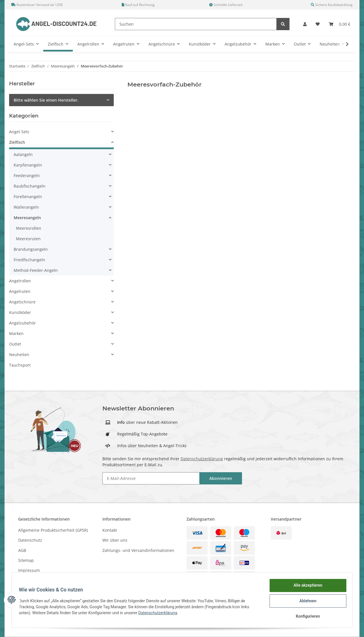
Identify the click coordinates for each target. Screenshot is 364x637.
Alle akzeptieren (306, 587)
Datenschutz (30, 540)
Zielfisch (17, 142)
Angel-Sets (19, 132)
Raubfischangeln (30, 186)
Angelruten (20, 291)
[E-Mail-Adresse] (151, 478)
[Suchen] (196, 24)
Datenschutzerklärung (202, 459)
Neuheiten (19, 355)
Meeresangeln (27, 218)
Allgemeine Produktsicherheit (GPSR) (53, 530)
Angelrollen (20, 281)
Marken (16, 333)
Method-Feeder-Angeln (36, 270)
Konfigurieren (306, 617)
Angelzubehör (22, 323)
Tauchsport (20, 365)
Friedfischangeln (29, 260)
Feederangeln (27, 175)
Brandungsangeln (31, 249)
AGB (22, 550)
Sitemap (26, 560)
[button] (305, 24)
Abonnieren (221, 478)
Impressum (29, 570)
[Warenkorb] (340, 24)
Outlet (15, 344)
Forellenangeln (28, 197)
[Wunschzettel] (318, 24)
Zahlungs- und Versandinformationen (138, 550)
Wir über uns (115, 540)
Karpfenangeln (28, 165)
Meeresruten (28, 239)
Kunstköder (20, 312)
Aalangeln (23, 154)
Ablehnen (306, 602)
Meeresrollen (29, 228)
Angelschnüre (22, 302)
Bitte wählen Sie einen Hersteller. (46, 100)
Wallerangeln (26, 207)
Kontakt (110, 530)
